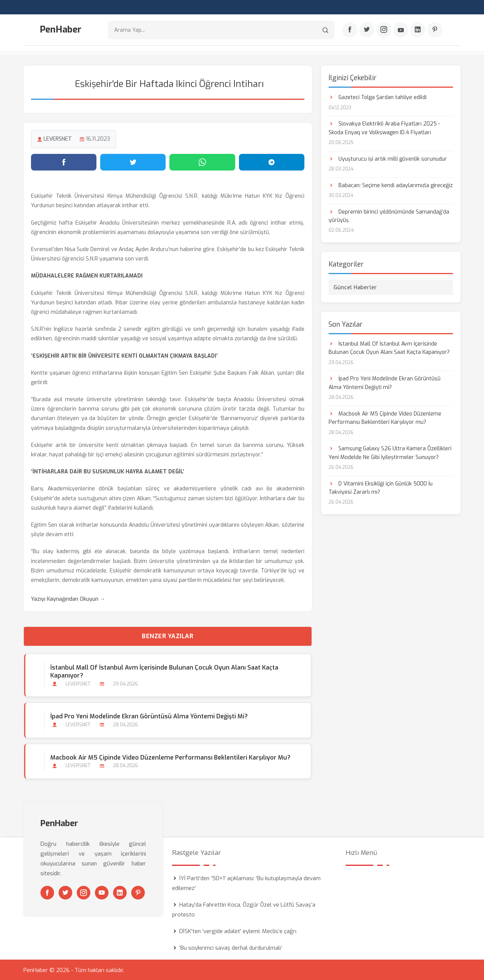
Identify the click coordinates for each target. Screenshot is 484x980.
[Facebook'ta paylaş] (64, 161)
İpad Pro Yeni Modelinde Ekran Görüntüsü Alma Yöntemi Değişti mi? (148, 716)
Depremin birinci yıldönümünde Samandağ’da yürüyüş (389, 215)
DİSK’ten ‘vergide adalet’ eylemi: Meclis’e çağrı (238, 930)
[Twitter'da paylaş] (133, 161)
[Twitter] (367, 31)
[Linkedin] (418, 31)
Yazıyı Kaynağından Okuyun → (68, 598)
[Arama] (325, 30)
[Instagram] (384, 31)
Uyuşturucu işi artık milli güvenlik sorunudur (388, 158)
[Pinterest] (435, 31)
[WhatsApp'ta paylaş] (202, 161)
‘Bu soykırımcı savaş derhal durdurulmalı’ (231, 947)
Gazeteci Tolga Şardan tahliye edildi (378, 97)
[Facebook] (350, 31)
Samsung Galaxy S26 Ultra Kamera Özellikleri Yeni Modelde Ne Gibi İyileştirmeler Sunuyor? (390, 452)
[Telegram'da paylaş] (272, 161)
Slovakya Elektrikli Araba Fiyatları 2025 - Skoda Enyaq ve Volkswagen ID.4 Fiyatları (384, 127)
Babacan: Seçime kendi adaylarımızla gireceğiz (391, 184)
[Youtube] (401, 31)
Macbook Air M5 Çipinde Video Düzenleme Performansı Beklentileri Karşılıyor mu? (170, 756)
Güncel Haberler (355, 287)
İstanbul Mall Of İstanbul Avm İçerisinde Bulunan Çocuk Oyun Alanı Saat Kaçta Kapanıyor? (164, 671)
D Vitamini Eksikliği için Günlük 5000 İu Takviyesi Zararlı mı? (381, 487)
